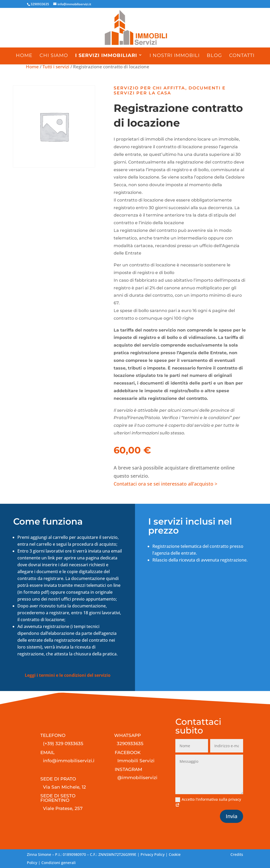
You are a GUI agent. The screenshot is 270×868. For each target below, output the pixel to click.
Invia (232, 816)
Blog (214, 55)
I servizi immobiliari (106, 55)
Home (24, 55)
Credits (237, 854)
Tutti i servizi (56, 67)
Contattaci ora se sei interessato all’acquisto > (165, 484)
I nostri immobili (175, 55)
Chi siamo (54, 55)
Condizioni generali (59, 863)
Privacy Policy (153, 854)
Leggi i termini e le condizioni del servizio (68, 675)
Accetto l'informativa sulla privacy (208, 802)
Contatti (242, 55)
